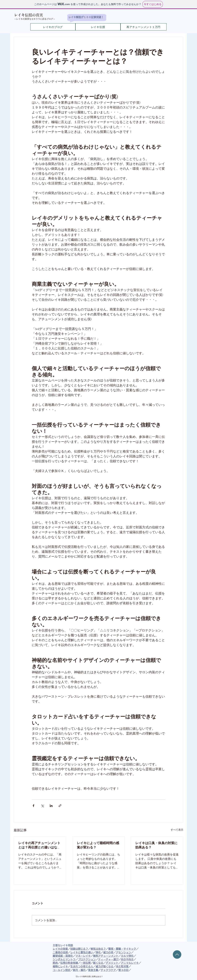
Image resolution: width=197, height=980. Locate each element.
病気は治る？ (98, 949)
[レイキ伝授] (98, 27)
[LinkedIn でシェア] (51, 806)
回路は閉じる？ (79, 949)
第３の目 (123, 970)
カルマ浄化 (127, 956)
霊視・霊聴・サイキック (122, 949)
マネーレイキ (83, 956)
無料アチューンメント (106, 956)
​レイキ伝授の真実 (29, 15)
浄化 (98, 952)
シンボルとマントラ (64, 959)
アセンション (123, 952)
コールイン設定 (62, 970)
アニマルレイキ (130, 963)
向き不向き (127, 959)
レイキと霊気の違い (82, 952)
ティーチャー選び (108, 959)
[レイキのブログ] (53, 27)
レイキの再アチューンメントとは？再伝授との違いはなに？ (39, 845)
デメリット (112, 963)
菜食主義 (93, 970)
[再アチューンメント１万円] (144, 27)
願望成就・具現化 (63, 956)
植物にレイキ (60, 966)
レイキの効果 (60, 949)
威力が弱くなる (104, 966)
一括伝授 (86, 963)
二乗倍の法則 (60, 952)
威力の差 (108, 952)
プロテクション (87, 959)
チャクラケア (108, 970)
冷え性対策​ (122, 966)
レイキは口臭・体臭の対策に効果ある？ (156, 845)
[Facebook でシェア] (33, 806)
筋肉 (55, 963)
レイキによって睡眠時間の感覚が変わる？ (98, 845)
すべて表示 (177, 830)
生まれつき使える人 (82, 966)
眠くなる (98, 963)
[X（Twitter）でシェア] (42, 806)
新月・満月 (79, 970)
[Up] (177, 954)
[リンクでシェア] (60, 806)
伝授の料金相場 (69, 963)
